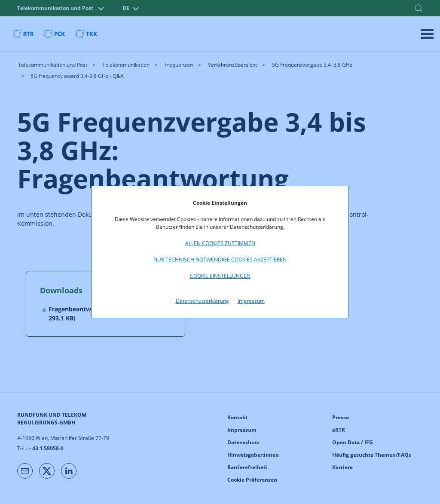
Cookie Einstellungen (220, 276)
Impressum (251, 301)
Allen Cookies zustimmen (220, 243)
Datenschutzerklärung (202, 301)
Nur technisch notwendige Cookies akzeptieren (220, 260)
